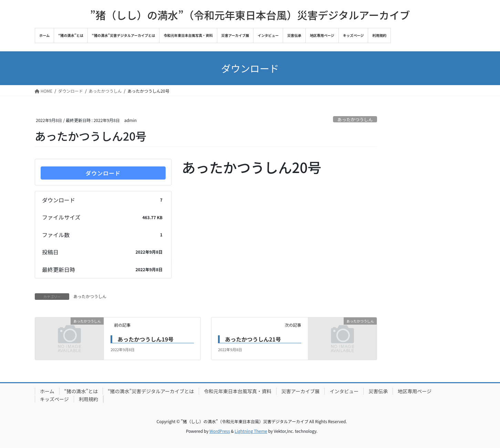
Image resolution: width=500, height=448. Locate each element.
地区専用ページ (415, 391)
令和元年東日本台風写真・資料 (238, 391)
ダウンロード (103, 173)
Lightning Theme (251, 431)
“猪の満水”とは (81, 391)
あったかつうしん (355, 119)
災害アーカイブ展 (300, 391)
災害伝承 (378, 391)
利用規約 (88, 399)
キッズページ (54, 399)
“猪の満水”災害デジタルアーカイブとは (151, 391)
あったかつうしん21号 (253, 339)
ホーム (47, 391)
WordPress (220, 431)
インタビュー (344, 391)
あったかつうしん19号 (145, 339)
